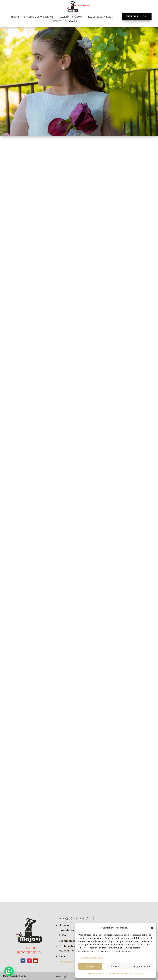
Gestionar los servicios (92, 957)
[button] (152, 928)
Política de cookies (97, 974)
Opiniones (71, 22)
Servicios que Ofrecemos (38, 17)
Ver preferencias (141, 966)
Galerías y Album (71, 17)
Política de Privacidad (120, 974)
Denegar (116, 966)
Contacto (56, 22)
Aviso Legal (138, 974)
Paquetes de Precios (100, 17)
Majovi (15, 17)
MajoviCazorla (10, 976)
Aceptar (90, 966)
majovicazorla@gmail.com (75, 962)
